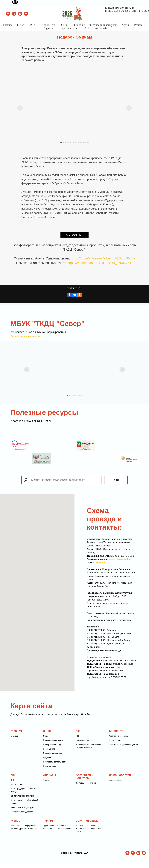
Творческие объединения (22, 812)
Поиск (116, 480)
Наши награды (50, 766)
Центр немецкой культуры (22, 807)
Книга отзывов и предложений (89, 829)
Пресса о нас (49, 749)
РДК (33, 25)
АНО (87, 28)
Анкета (79, 832)
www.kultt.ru (100, 563)
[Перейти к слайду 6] (73, 143)
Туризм (49, 28)
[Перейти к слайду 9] (81, 143)
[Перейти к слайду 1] (61, 143)
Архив (126, 25)
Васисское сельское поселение (57, 829)
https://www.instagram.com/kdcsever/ (105, 671)
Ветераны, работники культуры (24, 829)
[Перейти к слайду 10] (83, 143)
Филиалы (79, 25)
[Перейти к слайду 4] (68, 143)
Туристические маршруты (55, 826)
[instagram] (20, 14)
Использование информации (23, 826)
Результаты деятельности (55, 762)
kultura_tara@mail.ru (120, 559)
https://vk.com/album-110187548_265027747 (100, 263)
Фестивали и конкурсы (103, 25)
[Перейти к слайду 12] (88, 143)
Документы (48, 757)
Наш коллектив (83, 740)
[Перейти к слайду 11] (86, 143)
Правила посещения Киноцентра (123, 745)
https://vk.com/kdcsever (125, 660)
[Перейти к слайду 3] (66, 143)
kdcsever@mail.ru (103, 657)
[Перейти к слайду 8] (78, 143)
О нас (21, 25)
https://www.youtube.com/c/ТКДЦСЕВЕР (107, 677)
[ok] (14, 14)
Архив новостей (116, 780)
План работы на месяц (53, 740)
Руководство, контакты (53, 753)
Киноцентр (49, 25)
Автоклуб (101, 28)
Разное (139, 25)
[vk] (8, 14)
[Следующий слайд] (129, 108)
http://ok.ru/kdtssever (123, 664)
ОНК (65, 25)
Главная (8, 25)
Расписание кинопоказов (120, 736)
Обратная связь (69, 28)
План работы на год (52, 745)
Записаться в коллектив (26, 336)
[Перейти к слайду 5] (71, 143)
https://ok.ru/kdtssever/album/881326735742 (103, 258)
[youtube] (26, 14)
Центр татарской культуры (22, 796)
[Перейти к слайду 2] (63, 143)
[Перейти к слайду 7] (76, 143)
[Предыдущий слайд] (20, 108)
